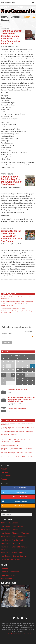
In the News (6, 476)
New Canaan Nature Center (12, 553)
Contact (4, 479)
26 (3, 361)
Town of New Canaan (10, 523)
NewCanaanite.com (8, 3)
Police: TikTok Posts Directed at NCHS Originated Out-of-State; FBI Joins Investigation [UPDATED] (17, 445)
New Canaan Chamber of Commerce (16, 533)
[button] (30, 3)
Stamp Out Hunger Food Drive (17, 390)
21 (23, 374)
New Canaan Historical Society (13, 556)
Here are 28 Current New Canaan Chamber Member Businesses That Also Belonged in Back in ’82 (12, 37)
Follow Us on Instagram (14, 501)
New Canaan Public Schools (12, 526)
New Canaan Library (9, 530)
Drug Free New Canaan (11, 559)
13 (18, 370)
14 (23, 370)
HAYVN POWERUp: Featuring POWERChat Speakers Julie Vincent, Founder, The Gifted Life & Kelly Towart (21, 399)
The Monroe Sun (8, 579)
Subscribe (29, 17)
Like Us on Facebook (14, 488)
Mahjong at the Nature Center (17, 408)
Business (5, 28)
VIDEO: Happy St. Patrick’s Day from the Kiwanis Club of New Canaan (12, 180)
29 (18, 361)
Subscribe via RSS (14, 506)
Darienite (5, 568)
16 (33, 370)
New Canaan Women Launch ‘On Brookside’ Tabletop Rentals (17, 457)
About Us (5, 469)
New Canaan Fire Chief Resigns (9, 434)
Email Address (17, 334)
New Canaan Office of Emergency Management (15, 548)
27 (8, 361)
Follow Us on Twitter (14, 492)
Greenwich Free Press (10, 572)
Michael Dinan (7, 46)
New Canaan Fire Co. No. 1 (12, 540)
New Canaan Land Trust (11, 543)
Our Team (5, 472)
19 (13, 374)
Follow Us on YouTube (14, 497)
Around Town (7, 174)
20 (18, 374)
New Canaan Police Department (14, 537)
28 (13, 361)
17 (3, 374)
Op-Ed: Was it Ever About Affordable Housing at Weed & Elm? (17, 301)
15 (28, 370)
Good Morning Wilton (9, 575)
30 (23, 361)
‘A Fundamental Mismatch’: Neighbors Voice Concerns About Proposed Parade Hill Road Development (16, 441)
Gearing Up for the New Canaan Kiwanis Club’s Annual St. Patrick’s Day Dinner (12, 236)
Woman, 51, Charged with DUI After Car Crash (13, 308)
